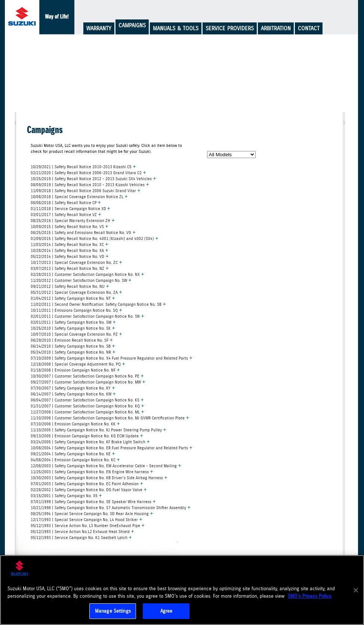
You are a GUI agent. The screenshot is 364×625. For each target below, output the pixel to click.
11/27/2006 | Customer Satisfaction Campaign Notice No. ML (87, 412)
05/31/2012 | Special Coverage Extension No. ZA (76, 292)
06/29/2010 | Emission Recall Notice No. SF (72, 340)
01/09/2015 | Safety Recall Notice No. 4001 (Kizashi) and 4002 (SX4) (95, 238)
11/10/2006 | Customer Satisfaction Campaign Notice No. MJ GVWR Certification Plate (110, 418)
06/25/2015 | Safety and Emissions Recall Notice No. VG (83, 232)
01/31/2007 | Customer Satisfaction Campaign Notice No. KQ (87, 406)
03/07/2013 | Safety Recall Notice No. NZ (70, 268)
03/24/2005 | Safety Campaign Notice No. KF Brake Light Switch (90, 441)
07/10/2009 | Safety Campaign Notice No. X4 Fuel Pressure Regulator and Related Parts (112, 358)
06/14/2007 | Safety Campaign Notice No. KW (73, 394)
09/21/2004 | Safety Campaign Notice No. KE (73, 453)
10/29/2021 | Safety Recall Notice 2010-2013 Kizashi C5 (83, 166)
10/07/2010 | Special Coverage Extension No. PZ (76, 334)
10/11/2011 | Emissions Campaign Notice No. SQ (76, 310)
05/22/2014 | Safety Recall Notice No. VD (70, 256)
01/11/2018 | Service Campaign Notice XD (70, 208)
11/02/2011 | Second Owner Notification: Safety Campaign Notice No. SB (98, 304)
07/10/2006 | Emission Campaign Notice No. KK (75, 424)
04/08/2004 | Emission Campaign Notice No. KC (75, 459)
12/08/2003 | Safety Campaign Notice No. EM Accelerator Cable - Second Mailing (106, 465)
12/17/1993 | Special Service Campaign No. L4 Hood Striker (87, 519)
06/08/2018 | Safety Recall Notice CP (66, 202)
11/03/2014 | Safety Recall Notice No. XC (70, 244)
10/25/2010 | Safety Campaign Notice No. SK (73, 328)
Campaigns (132, 25)
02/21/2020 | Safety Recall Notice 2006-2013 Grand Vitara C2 (88, 172)
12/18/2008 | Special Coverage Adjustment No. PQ (78, 364)
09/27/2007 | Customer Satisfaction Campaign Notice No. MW (88, 382)
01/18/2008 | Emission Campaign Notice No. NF (75, 370)
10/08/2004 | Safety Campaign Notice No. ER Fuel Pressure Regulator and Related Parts (112, 447)
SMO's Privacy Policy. (310, 596)
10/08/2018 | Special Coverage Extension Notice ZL (79, 196)
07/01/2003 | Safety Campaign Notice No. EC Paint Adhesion (87, 483)
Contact (309, 28)
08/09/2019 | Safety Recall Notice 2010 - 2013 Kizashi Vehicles (90, 184)
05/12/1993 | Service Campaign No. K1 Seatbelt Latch (81, 537)
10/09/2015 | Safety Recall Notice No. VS (70, 226)
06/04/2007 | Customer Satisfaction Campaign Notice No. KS (87, 400)
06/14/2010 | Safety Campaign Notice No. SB (73, 346)
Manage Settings (113, 611)
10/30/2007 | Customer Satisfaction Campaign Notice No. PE (87, 376)
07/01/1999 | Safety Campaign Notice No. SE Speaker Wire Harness (93, 501)
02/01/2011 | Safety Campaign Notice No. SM (73, 322)
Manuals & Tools (176, 28)
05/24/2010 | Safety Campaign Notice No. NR (73, 352)
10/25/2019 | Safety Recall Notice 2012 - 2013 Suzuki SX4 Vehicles (93, 178)
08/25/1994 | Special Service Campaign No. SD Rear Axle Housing (92, 513)
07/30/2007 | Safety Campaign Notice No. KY (73, 388)
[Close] (356, 590)
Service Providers (230, 28)
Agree (166, 611)
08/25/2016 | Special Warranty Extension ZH (73, 220)
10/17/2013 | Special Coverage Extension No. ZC (76, 262)
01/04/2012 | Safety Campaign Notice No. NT (73, 298)
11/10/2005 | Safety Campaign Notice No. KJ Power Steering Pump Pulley (98, 430)
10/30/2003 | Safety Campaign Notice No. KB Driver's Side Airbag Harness (99, 477)
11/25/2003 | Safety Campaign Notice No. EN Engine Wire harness (92, 471)
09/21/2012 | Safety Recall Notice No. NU (70, 286)
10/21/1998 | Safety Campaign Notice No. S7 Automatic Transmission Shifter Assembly (111, 507)
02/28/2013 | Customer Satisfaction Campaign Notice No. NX (87, 274)
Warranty (99, 28)
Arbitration (276, 28)
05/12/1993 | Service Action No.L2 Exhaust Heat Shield (82, 531)
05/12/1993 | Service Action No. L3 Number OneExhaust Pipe (88, 525)
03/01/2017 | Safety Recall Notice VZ (66, 214)
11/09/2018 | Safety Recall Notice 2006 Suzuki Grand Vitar (86, 190)
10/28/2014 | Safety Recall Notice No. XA (70, 250)
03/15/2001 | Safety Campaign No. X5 (66, 495)
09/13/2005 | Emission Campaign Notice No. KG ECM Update (87, 435)
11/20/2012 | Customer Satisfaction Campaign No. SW (81, 280)
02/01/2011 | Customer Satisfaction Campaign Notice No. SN (87, 316)
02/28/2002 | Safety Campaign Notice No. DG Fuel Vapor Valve (89, 489)
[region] (182, 590)
